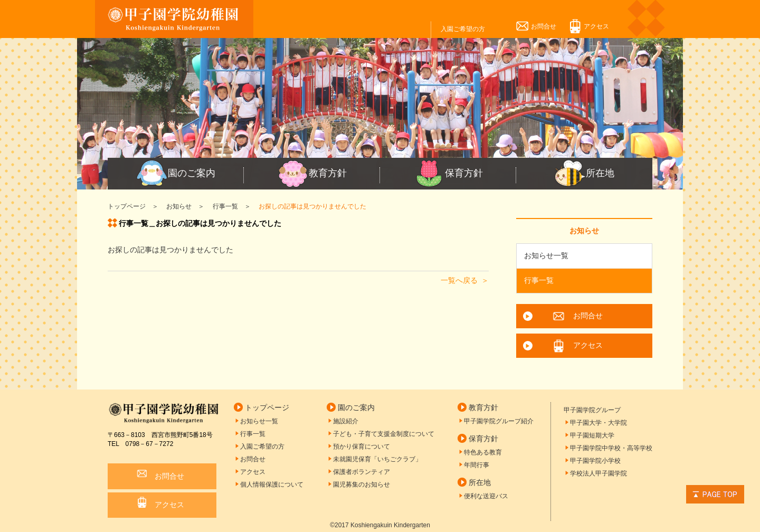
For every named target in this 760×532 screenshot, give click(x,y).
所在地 (584, 174)
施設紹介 (346, 421)
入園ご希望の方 (463, 29)
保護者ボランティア (362, 472)
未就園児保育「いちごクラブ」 (377, 459)
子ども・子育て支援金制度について (384, 434)
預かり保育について (362, 446)
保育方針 (448, 174)
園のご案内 (176, 174)
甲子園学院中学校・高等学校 (611, 448)
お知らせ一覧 (546, 255)
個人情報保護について (272, 484)
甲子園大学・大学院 (598, 423)
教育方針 (312, 174)
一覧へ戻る (459, 280)
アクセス (596, 26)
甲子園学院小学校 (595, 461)
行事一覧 (539, 280)
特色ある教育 (483, 452)
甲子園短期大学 (592, 435)
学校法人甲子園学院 (598, 473)
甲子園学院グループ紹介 (499, 421)
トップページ (267, 407)
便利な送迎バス (486, 496)
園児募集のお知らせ (362, 484)
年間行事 (477, 465)
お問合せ (544, 26)
